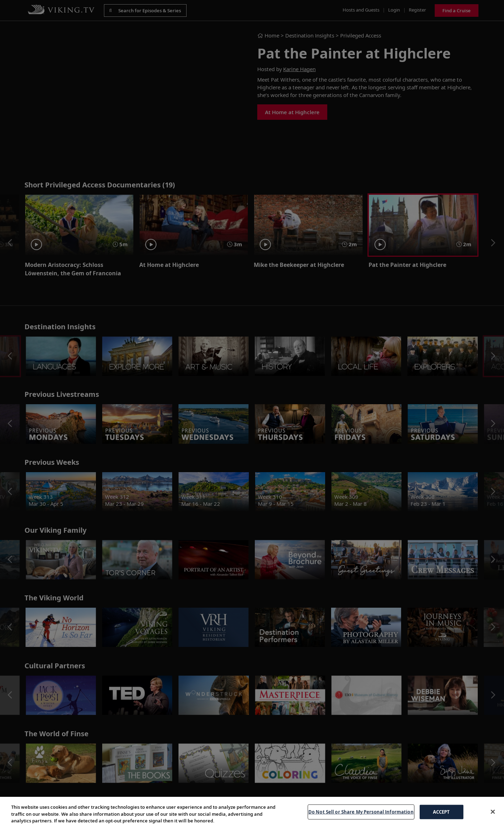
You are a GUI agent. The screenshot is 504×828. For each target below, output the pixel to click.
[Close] (493, 812)
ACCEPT (442, 812)
